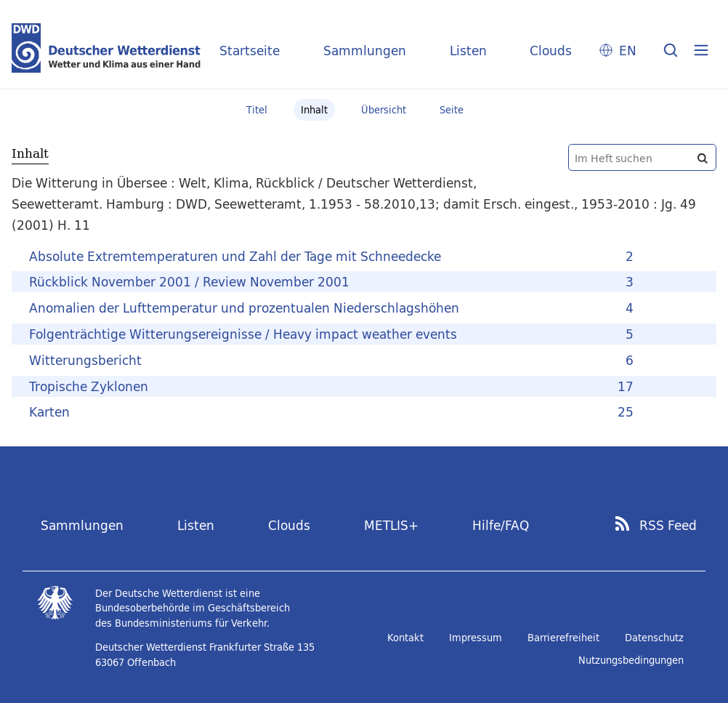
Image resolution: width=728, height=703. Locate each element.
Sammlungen (365, 51)
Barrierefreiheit (563, 638)
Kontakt (405, 638)
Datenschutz (654, 638)
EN (628, 51)
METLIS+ (391, 525)
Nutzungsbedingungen (631, 660)
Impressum (476, 638)
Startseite (250, 51)
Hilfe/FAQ (501, 525)
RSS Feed (668, 526)
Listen (468, 51)
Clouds (551, 51)
